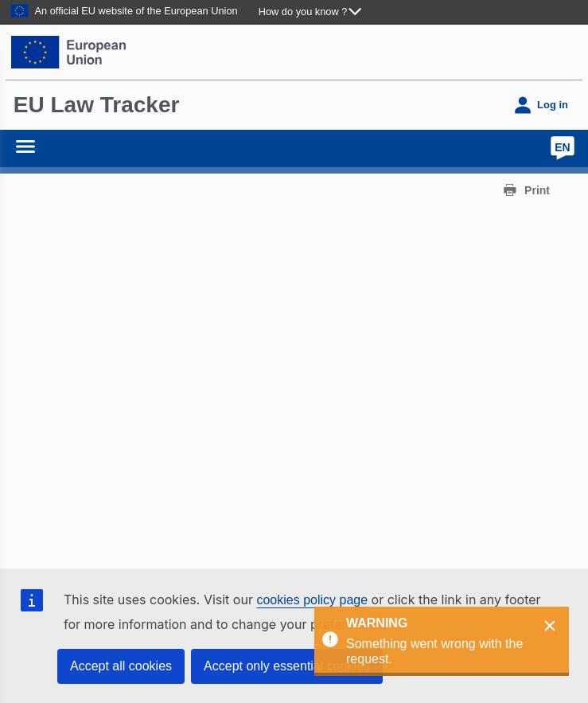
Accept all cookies (121, 666)
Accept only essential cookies (287, 666)
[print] (526, 190)
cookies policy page (312, 600)
